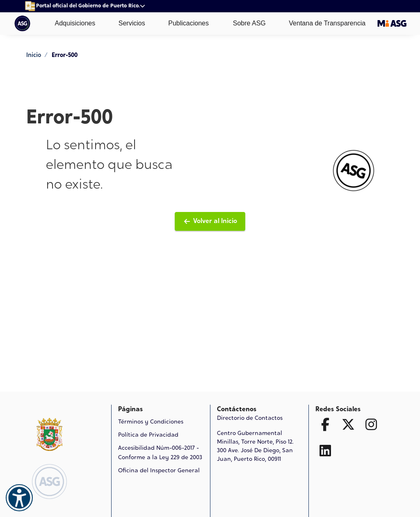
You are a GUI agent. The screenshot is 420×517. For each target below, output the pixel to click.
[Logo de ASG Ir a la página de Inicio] (49, 482)
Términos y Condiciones (151, 422)
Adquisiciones (69, 23)
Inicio (34, 56)
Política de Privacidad (148, 435)
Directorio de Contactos (250, 419)
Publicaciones (183, 23)
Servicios (126, 23)
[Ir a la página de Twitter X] (348, 424)
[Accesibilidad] (19, 498)
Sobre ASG (243, 24)
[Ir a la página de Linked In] (325, 451)
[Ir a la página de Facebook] (325, 424)
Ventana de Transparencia (321, 23)
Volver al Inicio (210, 221)
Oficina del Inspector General (159, 471)
